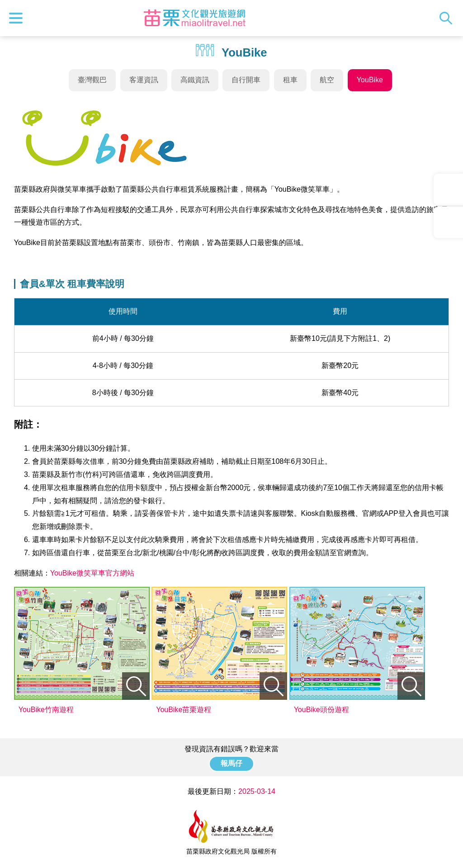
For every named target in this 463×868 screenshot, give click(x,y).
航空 (327, 80)
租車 (290, 80)
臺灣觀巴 (92, 80)
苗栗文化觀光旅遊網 (194, 18)
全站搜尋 (448, 18)
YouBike (370, 80)
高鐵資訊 (195, 80)
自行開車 (246, 80)
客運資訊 (144, 80)
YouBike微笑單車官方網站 (92, 573)
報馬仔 (231, 763)
